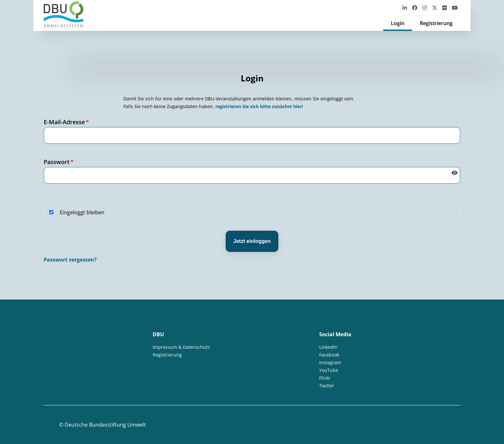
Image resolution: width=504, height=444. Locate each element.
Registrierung (436, 23)
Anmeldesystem (64, 15)
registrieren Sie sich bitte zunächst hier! (259, 106)
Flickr (325, 378)
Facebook (329, 355)
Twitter (327, 386)
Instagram (330, 362)
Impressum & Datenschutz (181, 347)
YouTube (329, 370)
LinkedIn (328, 347)
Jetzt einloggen (252, 241)
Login (398, 23)
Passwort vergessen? (70, 260)
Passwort (59, 162)
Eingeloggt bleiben (77, 212)
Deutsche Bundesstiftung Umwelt (105, 425)
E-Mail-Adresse (66, 122)
